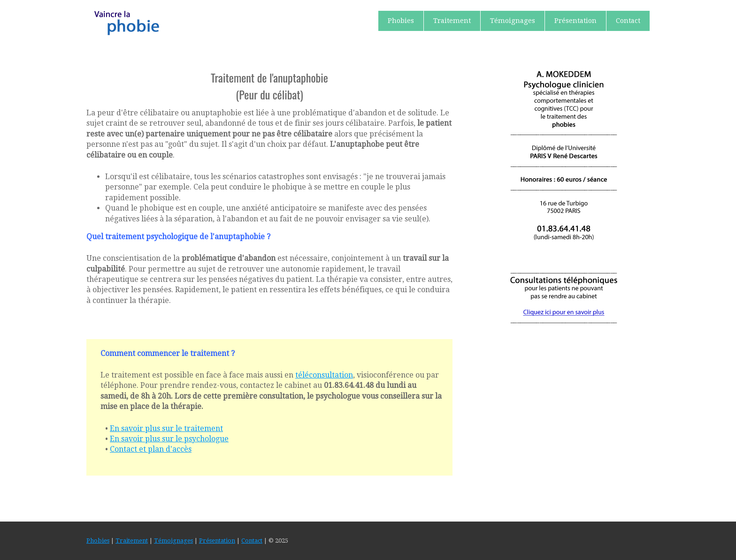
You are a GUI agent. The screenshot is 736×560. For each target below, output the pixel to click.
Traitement (452, 21)
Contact (628, 21)
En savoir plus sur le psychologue (169, 439)
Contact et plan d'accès (151, 449)
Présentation (575, 21)
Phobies (401, 21)
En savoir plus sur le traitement (166, 428)
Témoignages (513, 21)
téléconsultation (324, 375)
